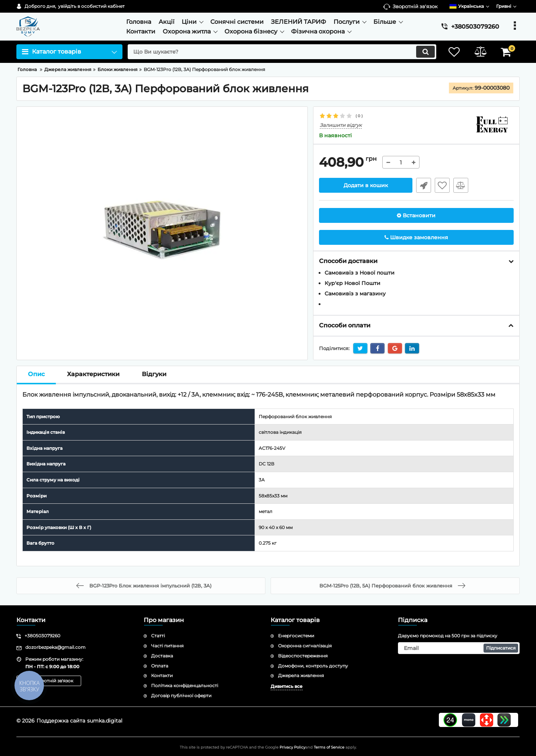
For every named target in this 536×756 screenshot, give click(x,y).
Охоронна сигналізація (305, 646)
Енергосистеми (296, 636)
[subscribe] (459, 648)
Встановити (416, 215)
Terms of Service (329, 747)
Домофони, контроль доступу (313, 666)
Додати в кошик (366, 185)
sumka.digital (105, 721)
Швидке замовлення (424, 185)
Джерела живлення (301, 675)
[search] (282, 52)
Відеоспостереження (303, 656)
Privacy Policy (292, 747)
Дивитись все (287, 686)
